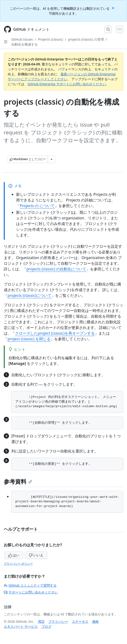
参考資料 (18, 481)
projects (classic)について (29, 295)
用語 (41, 621)
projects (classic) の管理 (86, 39)
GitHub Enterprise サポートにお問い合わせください (67, 84)
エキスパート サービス (21, 626)
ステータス (80, 621)
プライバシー (58, 621)
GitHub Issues (22, 39)
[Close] (114, 8)
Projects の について (37, 206)
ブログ (46, 626)
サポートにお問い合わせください (31, 592)
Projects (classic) (50, 39)
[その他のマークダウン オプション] (52, 159)
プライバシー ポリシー (18, 564)
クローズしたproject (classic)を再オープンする (55, 333)
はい (14, 555)
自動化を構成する (25, 44)
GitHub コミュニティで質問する (30, 585)
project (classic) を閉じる (29, 339)
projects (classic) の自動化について (56, 269)
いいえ (36, 555)
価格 (95, 621)
